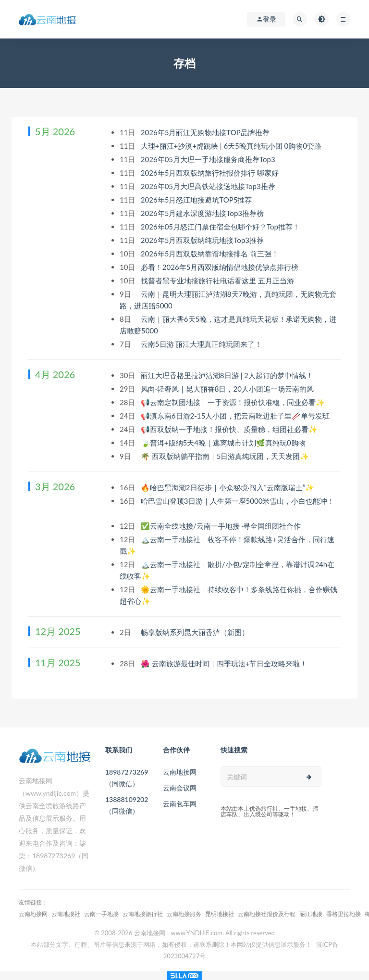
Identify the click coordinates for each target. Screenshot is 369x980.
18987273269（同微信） (127, 778)
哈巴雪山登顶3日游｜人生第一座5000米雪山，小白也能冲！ (238, 501)
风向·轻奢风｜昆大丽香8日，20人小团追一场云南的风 (228, 389)
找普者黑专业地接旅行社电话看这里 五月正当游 (218, 280)
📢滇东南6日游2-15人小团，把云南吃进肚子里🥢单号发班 (236, 416)
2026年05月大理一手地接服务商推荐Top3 (209, 159)
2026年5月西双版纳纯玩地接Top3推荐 (203, 240)
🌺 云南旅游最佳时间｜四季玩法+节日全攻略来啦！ (225, 663)
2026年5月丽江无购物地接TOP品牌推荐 (206, 132)
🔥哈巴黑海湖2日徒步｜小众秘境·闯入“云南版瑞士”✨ (228, 487)
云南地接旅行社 (143, 914)
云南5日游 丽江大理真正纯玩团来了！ (202, 344)
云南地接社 (66, 914)
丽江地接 (311, 914)
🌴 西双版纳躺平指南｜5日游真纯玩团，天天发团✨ (226, 456)
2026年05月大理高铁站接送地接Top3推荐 (209, 186)
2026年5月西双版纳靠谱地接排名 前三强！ (211, 254)
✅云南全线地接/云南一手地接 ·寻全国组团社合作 (222, 526)
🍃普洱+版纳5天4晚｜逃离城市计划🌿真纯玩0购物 (224, 443)
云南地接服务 (184, 914)
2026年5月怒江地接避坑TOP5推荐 (197, 200)
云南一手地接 (101, 914)
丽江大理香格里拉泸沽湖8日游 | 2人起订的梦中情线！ (228, 375)
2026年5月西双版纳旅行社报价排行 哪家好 (211, 173)
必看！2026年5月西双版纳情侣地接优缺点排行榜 (221, 267)
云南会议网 (180, 788)
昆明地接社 (220, 914)
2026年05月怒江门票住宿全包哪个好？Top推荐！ (221, 227)
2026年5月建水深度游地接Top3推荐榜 (203, 213)
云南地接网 (180, 772)
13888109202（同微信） (127, 805)
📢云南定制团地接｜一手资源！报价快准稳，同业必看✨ (234, 402)
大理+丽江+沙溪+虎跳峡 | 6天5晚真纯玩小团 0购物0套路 (232, 146)
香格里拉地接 (344, 914)
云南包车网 (180, 804)
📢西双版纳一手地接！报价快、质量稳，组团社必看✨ (230, 429)
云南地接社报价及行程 (267, 914)
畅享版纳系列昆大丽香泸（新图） (196, 632)
